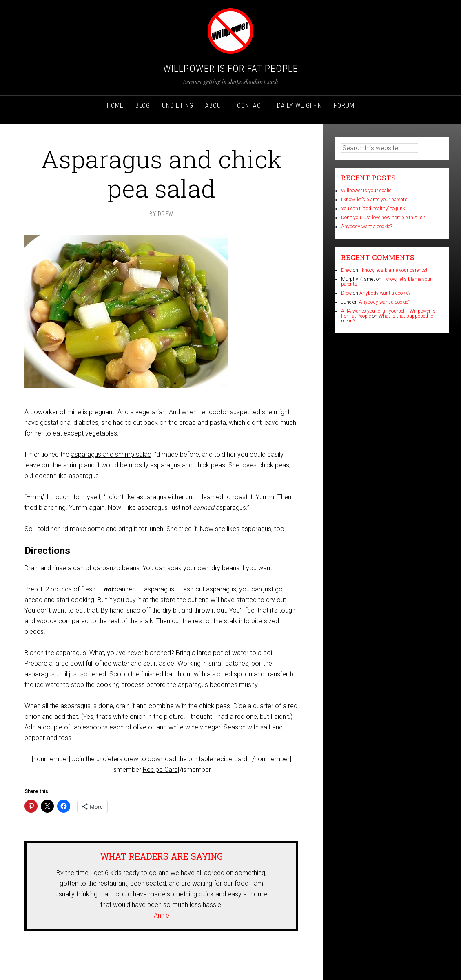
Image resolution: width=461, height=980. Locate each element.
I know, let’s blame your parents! (375, 200)
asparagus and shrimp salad (111, 454)
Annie (162, 915)
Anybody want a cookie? (367, 227)
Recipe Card (160, 770)
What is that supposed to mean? (387, 318)
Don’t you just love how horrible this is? (383, 218)
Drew (346, 270)
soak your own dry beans (203, 568)
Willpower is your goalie (366, 191)
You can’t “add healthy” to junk (373, 209)
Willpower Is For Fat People (231, 69)
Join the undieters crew (105, 759)
